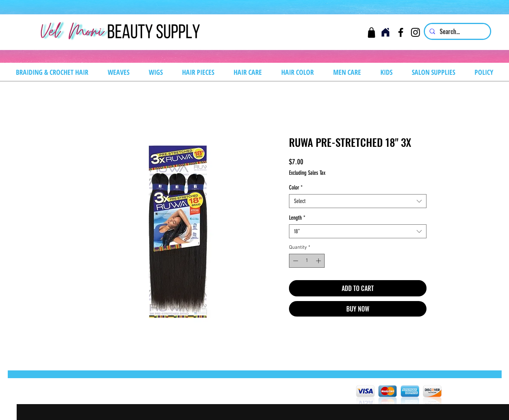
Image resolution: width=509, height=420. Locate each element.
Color (296, 188)
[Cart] (371, 32)
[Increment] (319, 261)
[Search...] (457, 31)
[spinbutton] (307, 261)
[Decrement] (295, 261)
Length (297, 218)
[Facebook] (401, 32)
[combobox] (358, 201)
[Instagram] (415, 32)
